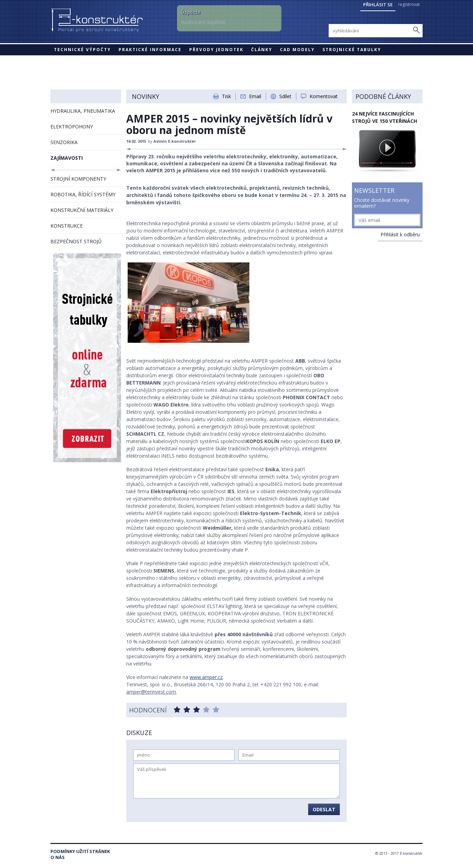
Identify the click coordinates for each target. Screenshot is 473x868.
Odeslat (324, 809)
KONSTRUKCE (67, 226)
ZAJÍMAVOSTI (67, 158)
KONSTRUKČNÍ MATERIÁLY (82, 210)
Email (255, 96)
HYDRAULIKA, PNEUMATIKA (83, 111)
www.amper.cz (206, 677)
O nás (58, 857)
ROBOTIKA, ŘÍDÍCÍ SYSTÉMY (83, 194)
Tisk (226, 96)
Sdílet (285, 96)
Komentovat (324, 96)
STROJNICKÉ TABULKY (352, 50)
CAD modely (297, 50)
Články (262, 50)
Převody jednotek (216, 50)
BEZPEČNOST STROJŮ (76, 241)
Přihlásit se (378, 5)
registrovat (409, 4)
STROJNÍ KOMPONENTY (78, 179)
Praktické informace (150, 50)
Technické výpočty (82, 50)
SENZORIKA (64, 142)
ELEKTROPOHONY (72, 127)
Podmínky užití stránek (80, 851)
